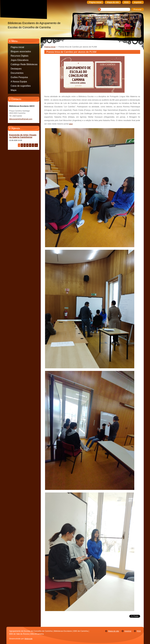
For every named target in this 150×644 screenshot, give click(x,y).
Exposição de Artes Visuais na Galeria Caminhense (23, 136)
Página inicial (17, 47)
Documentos (17, 73)
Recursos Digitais (20, 56)
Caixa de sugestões (21, 86)
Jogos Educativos (20, 60)
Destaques (16, 69)
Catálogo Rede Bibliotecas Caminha (24, 65)
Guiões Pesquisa (19, 77)
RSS (139, 631)
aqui (71, 124)
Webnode (29, 639)
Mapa (14, 90)
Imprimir (128, 631)
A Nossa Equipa (19, 82)
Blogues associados (21, 51)
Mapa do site (114, 631)
